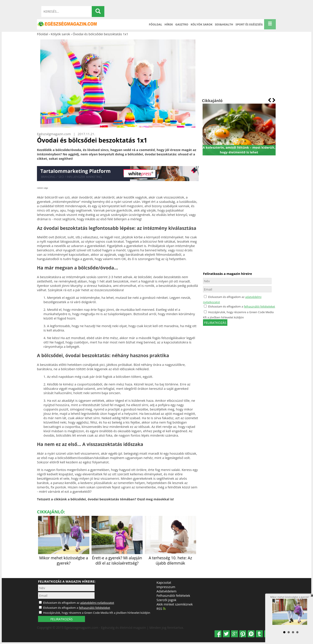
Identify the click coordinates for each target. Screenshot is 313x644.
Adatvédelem (166, 591)
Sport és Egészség (249, 24)
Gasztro (182, 24)
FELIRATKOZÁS (62, 619)
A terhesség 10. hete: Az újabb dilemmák (170, 558)
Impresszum (166, 587)
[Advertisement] (239, 67)
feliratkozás (215, 323)
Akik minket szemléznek (175, 604)
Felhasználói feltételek (173, 595)
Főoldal (156, 24)
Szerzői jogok (166, 600)
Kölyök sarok (201, 24)
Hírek (169, 24)
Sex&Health (224, 24)
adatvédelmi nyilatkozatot (97, 603)
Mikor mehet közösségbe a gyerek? (64, 558)
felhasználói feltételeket (260, 306)
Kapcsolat (164, 582)
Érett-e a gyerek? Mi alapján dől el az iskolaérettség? (117, 558)
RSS (161, 609)
